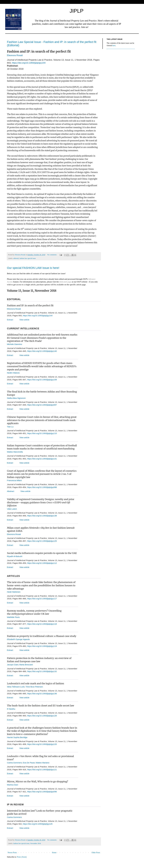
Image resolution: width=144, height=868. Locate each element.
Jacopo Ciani (13, 665)
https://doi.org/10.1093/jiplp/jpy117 (42, 599)
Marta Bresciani (26, 665)
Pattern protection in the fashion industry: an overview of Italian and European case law (39, 660)
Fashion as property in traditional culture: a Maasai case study (42, 636)
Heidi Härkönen (14, 592)
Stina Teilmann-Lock (16, 687)
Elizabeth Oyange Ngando (18, 639)
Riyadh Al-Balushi (15, 556)
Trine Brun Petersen (34, 687)
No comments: (52, 255)
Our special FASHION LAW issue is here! (33, 268)
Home (54, 853)
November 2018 (36, 843)
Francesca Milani (14, 480)
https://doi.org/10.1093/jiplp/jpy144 (29, 63)
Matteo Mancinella (15, 452)
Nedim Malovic (13, 373)
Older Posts (96, 853)
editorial (16, 258)
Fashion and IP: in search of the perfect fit (30, 305)
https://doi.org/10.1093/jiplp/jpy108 (42, 380)
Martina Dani (13, 785)
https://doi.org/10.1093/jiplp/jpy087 (42, 405)
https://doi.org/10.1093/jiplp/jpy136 (42, 694)
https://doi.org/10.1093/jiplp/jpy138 (42, 516)
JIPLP (77, 11)
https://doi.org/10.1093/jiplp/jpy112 (42, 563)
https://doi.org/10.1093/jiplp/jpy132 (42, 671)
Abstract (11, 491)
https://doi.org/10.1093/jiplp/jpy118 (42, 624)
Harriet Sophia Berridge (17, 737)
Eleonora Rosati (15, 55)
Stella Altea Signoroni (16, 398)
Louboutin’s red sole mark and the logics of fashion (36, 683)
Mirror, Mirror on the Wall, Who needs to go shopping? (37, 782)
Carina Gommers (14, 763)
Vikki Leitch (12, 509)
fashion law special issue (28, 258)
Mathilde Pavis (13, 617)
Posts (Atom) (22, 857)
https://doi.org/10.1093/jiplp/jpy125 (42, 541)
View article (24, 320)
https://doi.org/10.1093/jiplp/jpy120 (42, 744)
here (114, 46)
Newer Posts (12, 853)
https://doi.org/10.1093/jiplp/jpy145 (38, 824)
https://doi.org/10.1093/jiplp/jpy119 (42, 646)
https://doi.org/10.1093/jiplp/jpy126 (42, 716)
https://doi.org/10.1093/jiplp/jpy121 (42, 769)
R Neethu (11, 709)
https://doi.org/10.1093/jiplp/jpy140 (42, 351)
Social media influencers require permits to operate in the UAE (42, 553)
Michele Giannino (15, 344)
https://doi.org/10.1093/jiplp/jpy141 (42, 459)
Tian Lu (10, 427)
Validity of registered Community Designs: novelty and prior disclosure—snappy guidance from (41, 502)
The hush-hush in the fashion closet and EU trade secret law (41, 706)
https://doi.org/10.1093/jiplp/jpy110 (42, 433)
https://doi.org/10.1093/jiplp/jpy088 (42, 487)
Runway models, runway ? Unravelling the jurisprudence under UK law (34, 612)
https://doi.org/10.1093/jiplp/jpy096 (42, 792)
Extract (11, 320)
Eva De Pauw (29, 763)
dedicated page (65, 282)
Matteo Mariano (43, 763)
